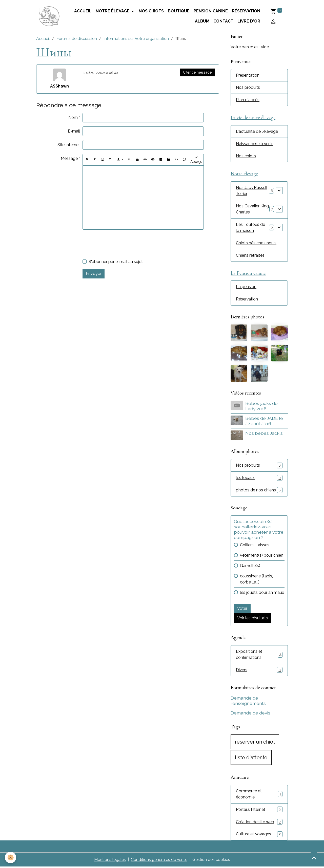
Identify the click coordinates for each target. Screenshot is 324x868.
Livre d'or (249, 21)
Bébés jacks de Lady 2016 (261, 407)
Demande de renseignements (248, 701)
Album (202, 21)
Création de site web (259, 823)
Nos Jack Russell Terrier (252, 191)
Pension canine (211, 11)
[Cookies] (11, 858)
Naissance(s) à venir (254, 144)
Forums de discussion (77, 39)
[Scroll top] (314, 858)
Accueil (43, 39)
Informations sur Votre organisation (136, 39)
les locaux (259, 478)
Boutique (179, 11)
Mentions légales (110, 861)
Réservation (246, 11)
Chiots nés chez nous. (256, 243)
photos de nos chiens (259, 491)
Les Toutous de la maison (250, 228)
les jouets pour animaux (262, 593)
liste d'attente (251, 758)
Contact (223, 21)
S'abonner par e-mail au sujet (116, 262)
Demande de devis (250, 714)
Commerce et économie (259, 795)
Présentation (248, 75)
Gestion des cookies (211, 861)
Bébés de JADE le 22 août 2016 (264, 422)
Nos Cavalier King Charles (252, 210)
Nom (73, 117)
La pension (246, 287)
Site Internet (69, 145)
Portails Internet (259, 810)
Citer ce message (197, 73)
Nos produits (248, 88)
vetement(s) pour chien (262, 556)
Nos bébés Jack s (264, 434)
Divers (259, 671)
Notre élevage (113, 11)
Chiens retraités (250, 256)
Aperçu (196, 160)
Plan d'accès (248, 100)
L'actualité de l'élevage (257, 132)
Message (69, 158)
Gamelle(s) (250, 566)
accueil (83, 11)
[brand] (49, 16)
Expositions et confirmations (259, 655)
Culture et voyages (259, 835)
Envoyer (94, 274)
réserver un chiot (255, 743)
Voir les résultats (252, 619)
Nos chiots (151, 11)
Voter (242, 609)
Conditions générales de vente (159, 861)
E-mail (74, 131)
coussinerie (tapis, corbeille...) (256, 580)
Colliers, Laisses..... (257, 546)
